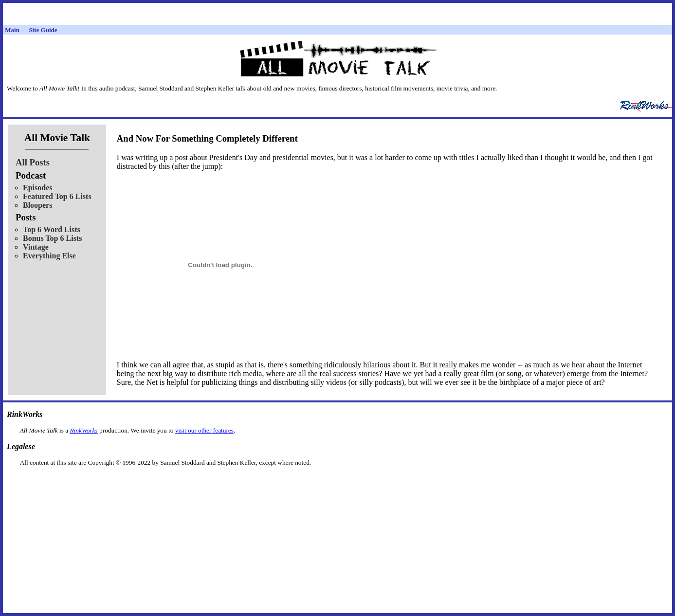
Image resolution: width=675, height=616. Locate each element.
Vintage (36, 247)
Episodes (37, 188)
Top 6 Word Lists (52, 229)
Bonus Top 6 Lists (52, 238)
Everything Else (49, 256)
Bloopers (37, 205)
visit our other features (204, 430)
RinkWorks (83, 430)
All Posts (33, 162)
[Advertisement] (338, 482)
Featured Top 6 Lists (57, 196)
